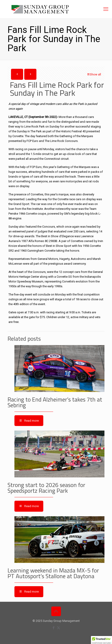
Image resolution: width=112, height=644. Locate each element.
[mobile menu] (106, 9)
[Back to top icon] (56, 611)
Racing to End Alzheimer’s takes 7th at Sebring (55, 402)
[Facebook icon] (54, 628)
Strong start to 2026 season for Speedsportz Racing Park (46, 488)
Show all (94, 74)
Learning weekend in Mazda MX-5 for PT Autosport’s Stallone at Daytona (53, 573)
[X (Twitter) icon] (59, 628)
